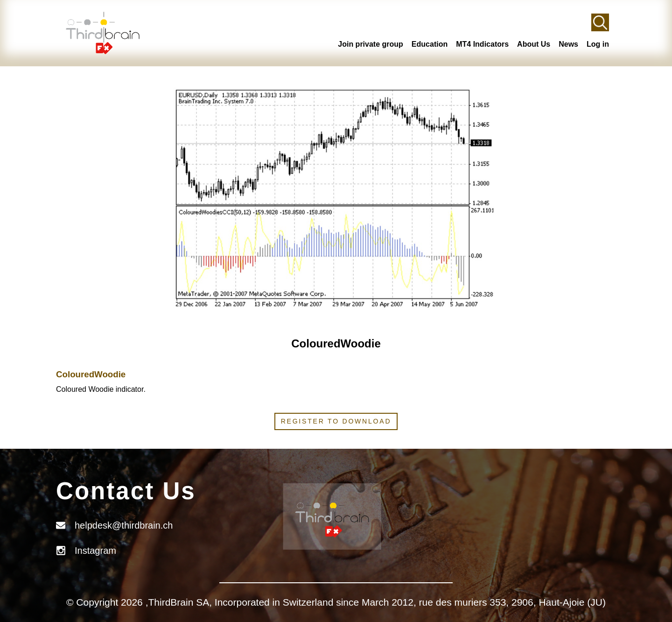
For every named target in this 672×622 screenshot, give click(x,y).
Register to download (336, 421)
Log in (598, 44)
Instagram (95, 551)
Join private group (371, 44)
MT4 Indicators (482, 44)
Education (430, 44)
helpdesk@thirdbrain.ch (124, 525)
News (568, 44)
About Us (534, 44)
